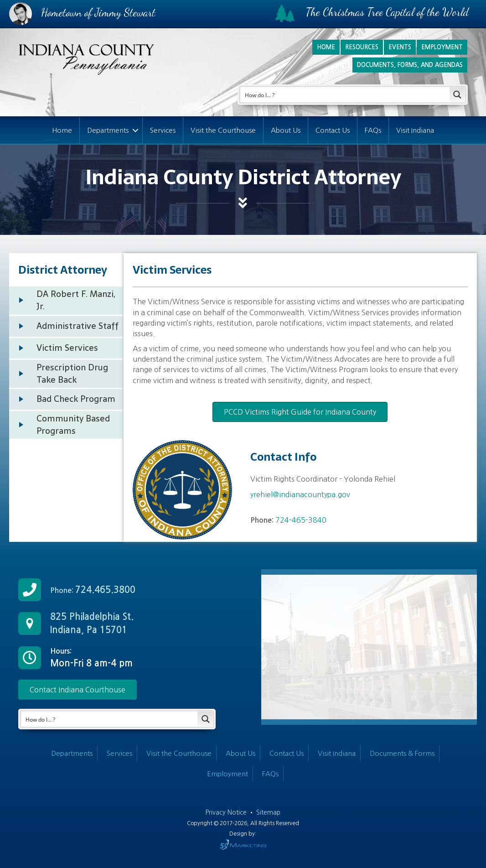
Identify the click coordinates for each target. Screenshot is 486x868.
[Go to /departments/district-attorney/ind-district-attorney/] (66, 300)
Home (62, 130)
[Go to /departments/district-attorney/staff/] (66, 326)
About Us (286, 130)
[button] (78, 690)
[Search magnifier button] (458, 95)
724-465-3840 (301, 520)
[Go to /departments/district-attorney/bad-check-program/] (66, 399)
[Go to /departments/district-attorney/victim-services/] (66, 348)
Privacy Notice (227, 812)
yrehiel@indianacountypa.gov (300, 494)
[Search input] (345, 95)
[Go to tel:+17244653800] (117, 590)
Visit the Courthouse (223, 130)
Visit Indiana (415, 130)
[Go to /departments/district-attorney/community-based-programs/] (66, 425)
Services (163, 130)
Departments (108, 130)
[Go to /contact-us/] (117, 624)
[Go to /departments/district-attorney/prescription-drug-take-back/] (66, 374)
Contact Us (333, 130)
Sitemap (268, 812)
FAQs (373, 130)
